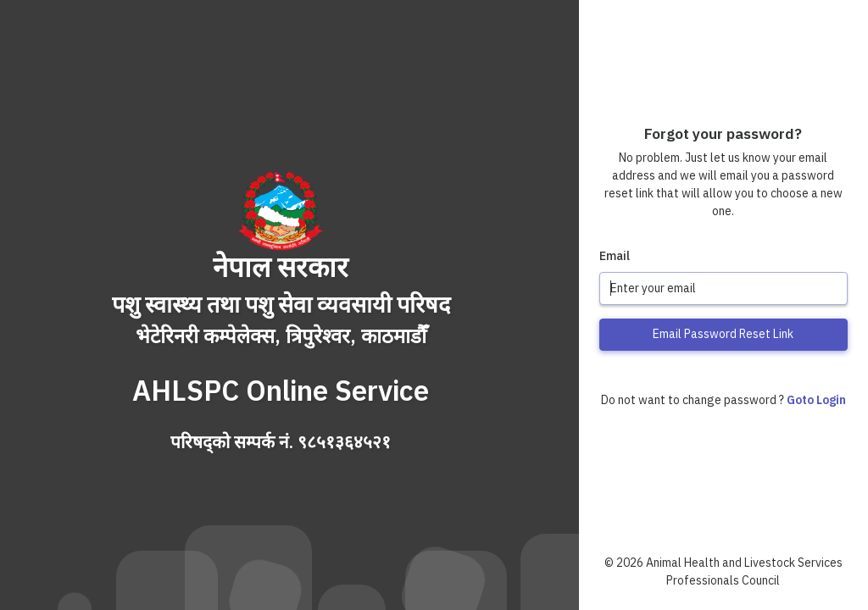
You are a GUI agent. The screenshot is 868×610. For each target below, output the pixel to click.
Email (615, 256)
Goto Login (816, 400)
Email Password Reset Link (723, 334)
